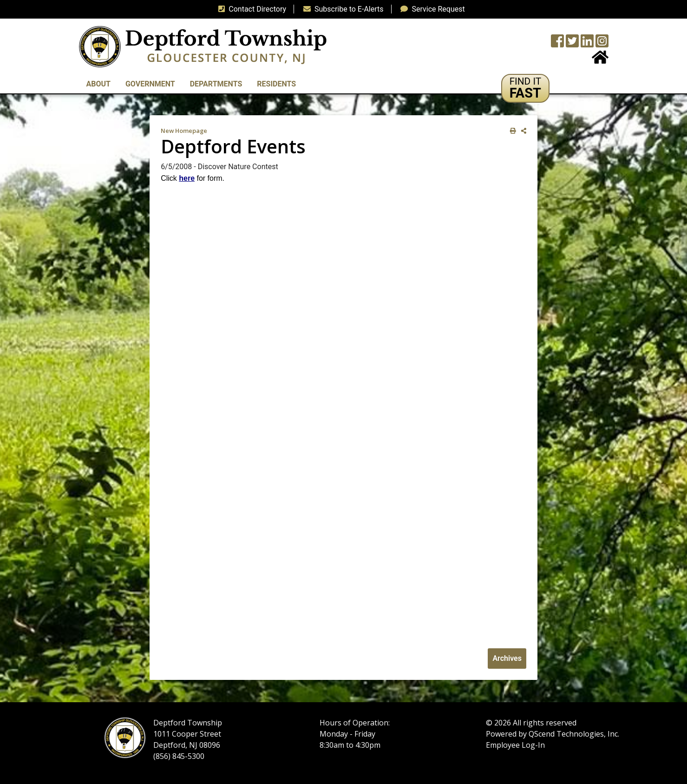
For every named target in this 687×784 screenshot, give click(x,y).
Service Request (431, 9)
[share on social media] (522, 131)
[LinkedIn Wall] (587, 44)
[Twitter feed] (572, 44)
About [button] (98, 84)
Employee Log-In (515, 745)
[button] (526, 88)
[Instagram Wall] (602, 44)
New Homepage (184, 131)
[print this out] (511, 131)
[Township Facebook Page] (557, 44)
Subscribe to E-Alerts (342, 9)
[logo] (203, 46)
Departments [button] (216, 84)
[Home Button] (600, 60)
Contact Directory (250, 9)
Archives (507, 658)
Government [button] (150, 84)
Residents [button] (276, 84)
